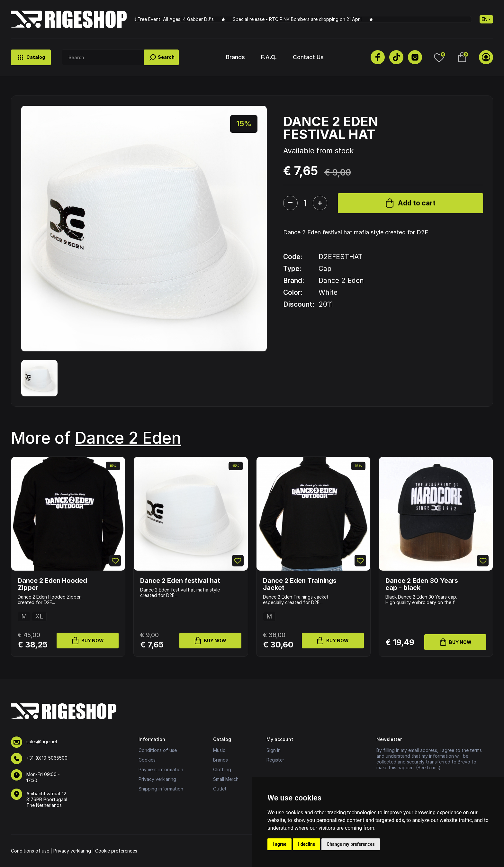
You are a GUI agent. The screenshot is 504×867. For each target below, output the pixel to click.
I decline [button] (306, 844)
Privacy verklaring (157, 779)
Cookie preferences (116, 851)
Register (275, 760)
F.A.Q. (269, 57)
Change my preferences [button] (351, 844)
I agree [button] (279, 844)
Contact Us (308, 57)
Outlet (220, 789)
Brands (235, 57)
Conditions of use (158, 750)
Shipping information (161, 789)
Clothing (222, 769)
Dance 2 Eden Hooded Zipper (52, 584)
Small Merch (226, 779)
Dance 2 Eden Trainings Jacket (300, 584)
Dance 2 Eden (128, 438)
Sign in (274, 750)
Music (219, 750)
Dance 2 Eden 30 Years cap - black (422, 584)
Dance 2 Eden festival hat (180, 581)
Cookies (147, 760)
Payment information (161, 769)
